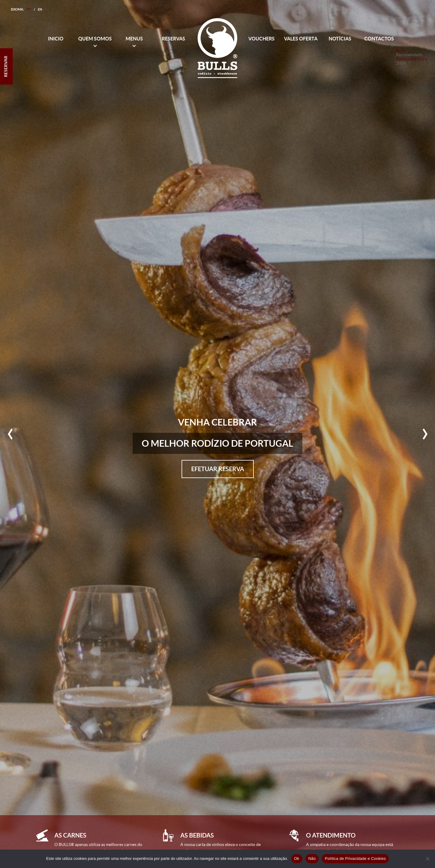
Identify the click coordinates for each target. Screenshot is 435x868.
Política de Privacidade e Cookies (355, 858)
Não (312, 858)
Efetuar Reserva (218, 469)
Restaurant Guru (412, 59)
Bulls (401, 50)
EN (40, 9)
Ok (297, 858)
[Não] (427, 859)
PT (29, 9)
